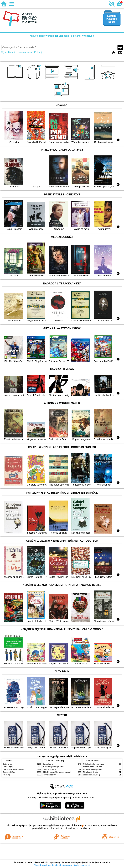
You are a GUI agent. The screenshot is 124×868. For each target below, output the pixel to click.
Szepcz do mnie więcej (91, 775)
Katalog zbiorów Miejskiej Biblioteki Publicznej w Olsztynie (62, 36)
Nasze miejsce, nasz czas (93, 767)
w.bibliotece (76, 825)
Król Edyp (7, 775)
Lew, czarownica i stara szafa (14, 770)
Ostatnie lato (8, 764)
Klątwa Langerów (49, 775)
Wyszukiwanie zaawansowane (17, 52)
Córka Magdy (8, 767)
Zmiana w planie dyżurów (92, 770)
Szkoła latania (48, 764)
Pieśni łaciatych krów (91, 772)
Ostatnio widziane (50, 770)
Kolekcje (39, 52)
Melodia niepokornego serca (53, 767)
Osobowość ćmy (9, 772)
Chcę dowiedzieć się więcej (47, 865)
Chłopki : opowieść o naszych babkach (57, 772)
